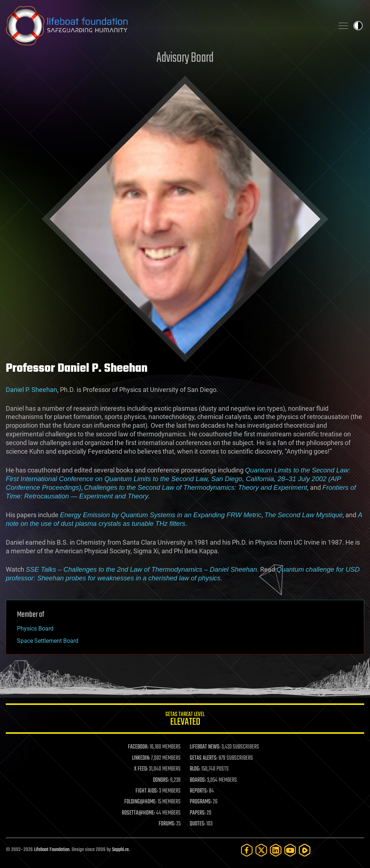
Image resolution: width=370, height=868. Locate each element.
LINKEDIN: (141, 758)
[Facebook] (247, 850)
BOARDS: (198, 780)
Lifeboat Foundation (52, 850)
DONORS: (161, 780)
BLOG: (195, 769)
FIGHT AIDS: (147, 791)
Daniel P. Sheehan (31, 390)
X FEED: (141, 769)
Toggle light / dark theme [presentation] (358, 26)
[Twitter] (261, 850)
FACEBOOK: (138, 747)
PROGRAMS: (201, 802)
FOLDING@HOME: (140, 802)
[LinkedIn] (276, 850)
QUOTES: (197, 824)
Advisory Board (185, 58)
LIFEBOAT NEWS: (205, 747)
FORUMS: (167, 824)
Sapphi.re (120, 850)
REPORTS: (199, 791)
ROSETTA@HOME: (138, 813)
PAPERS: (198, 813)
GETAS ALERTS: (204, 758)
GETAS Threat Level (185, 720)
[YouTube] (290, 850)
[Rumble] (305, 850)
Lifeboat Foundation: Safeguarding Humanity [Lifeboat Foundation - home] (167, 26)
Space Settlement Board (48, 641)
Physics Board (35, 629)
